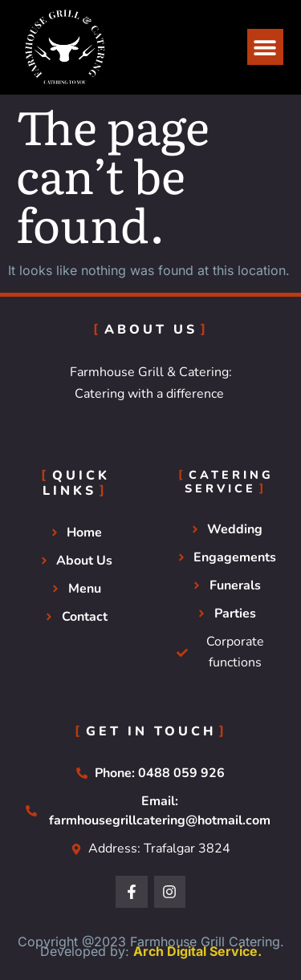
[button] (265, 47)
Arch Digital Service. (197, 951)
